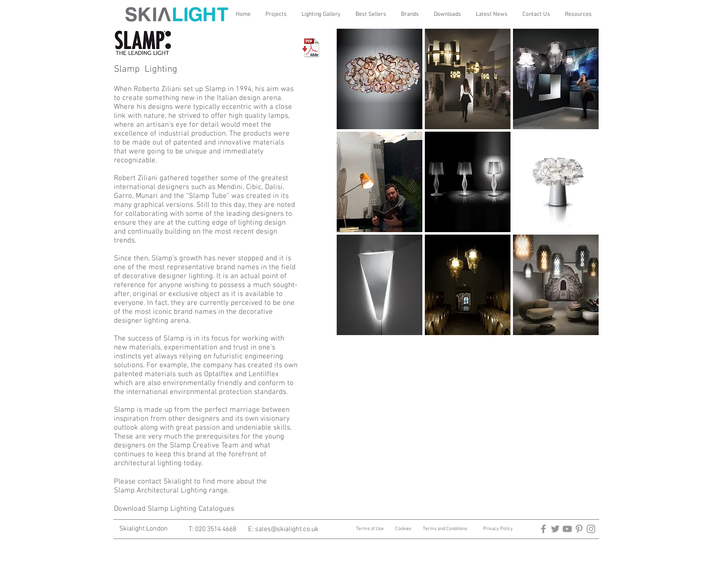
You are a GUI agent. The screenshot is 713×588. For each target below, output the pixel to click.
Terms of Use (370, 529)
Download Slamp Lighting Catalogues (174, 509)
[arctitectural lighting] (543, 529)
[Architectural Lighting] (567, 529)
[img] (380, 79)
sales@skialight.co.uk (287, 529)
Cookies (403, 529)
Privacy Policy (498, 529)
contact (150, 482)
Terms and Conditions (445, 529)
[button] (276, 14)
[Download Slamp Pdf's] (312, 47)
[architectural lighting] (555, 529)
